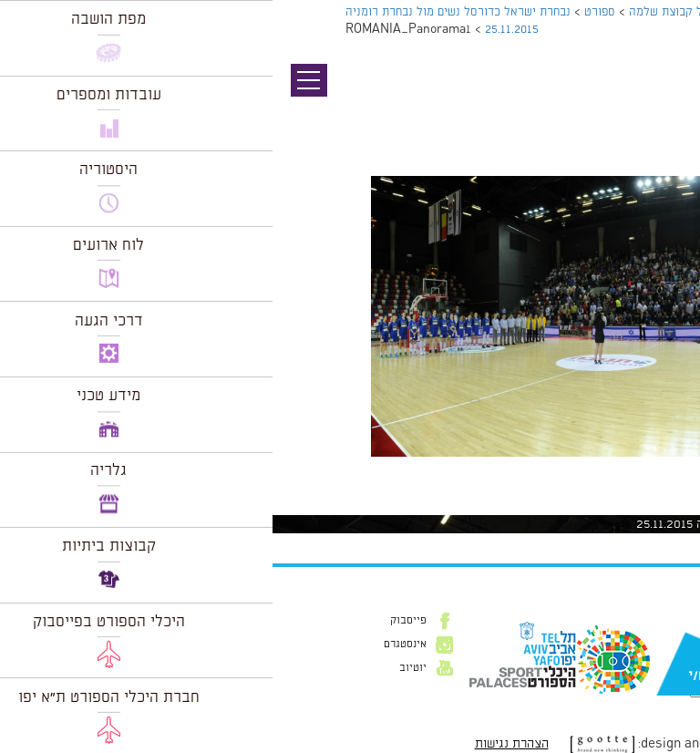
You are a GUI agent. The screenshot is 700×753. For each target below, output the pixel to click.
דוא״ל (662, 648)
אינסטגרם (133, 645)
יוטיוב (140, 668)
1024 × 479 (584, 466)
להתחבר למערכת (640, 506)
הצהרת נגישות (239, 744)
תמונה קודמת (666, 96)
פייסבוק (136, 621)
